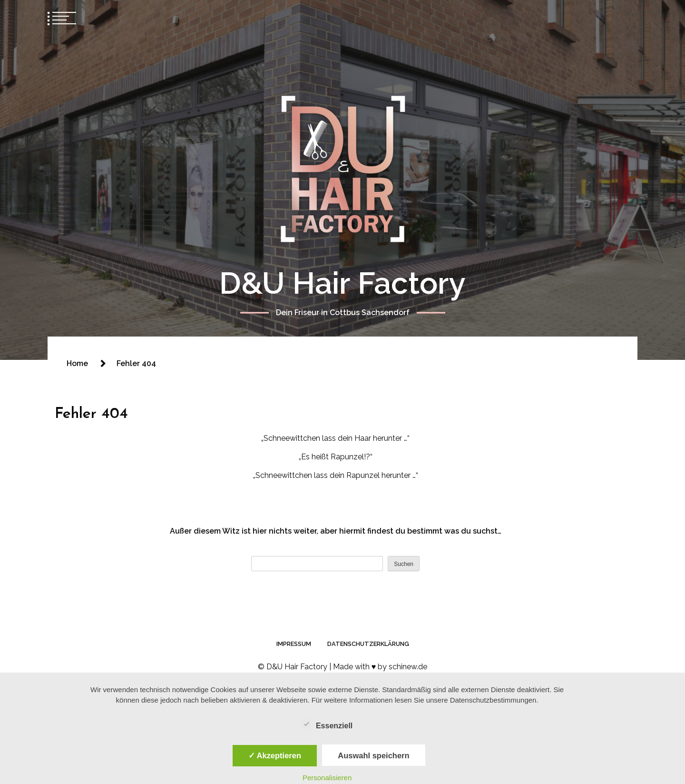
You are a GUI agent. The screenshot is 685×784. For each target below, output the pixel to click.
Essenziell (327, 724)
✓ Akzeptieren (275, 755)
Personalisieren (327, 778)
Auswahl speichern (373, 755)
